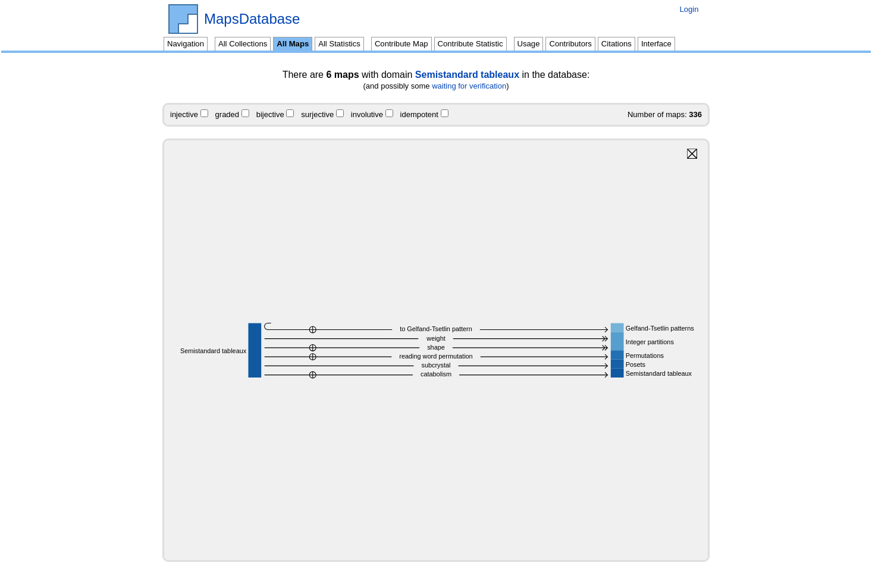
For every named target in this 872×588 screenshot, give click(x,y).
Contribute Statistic (470, 44)
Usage (529, 44)
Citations (617, 44)
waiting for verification (469, 86)
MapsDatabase (252, 19)
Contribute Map (402, 44)
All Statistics (339, 44)
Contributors (570, 44)
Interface (656, 44)
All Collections (243, 44)
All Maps (293, 44)
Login (689, 9)
